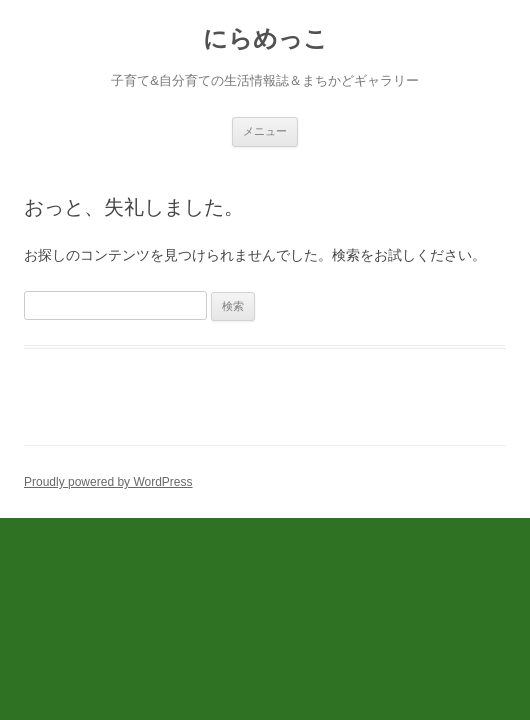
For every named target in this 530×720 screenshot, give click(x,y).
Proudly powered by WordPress (108, 482)
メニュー (265, 131)
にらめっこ (265, 38)
